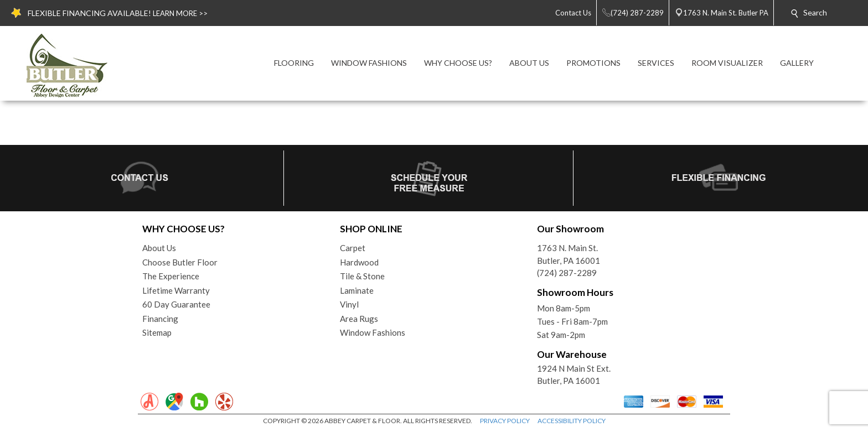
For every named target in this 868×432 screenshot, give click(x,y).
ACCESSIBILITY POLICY (572, 421)
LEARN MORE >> (180, 13)
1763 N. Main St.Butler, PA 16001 (569, 254)
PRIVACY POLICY (505, 421)
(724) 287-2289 (567, 273)
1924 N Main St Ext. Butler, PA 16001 (574, 375)
